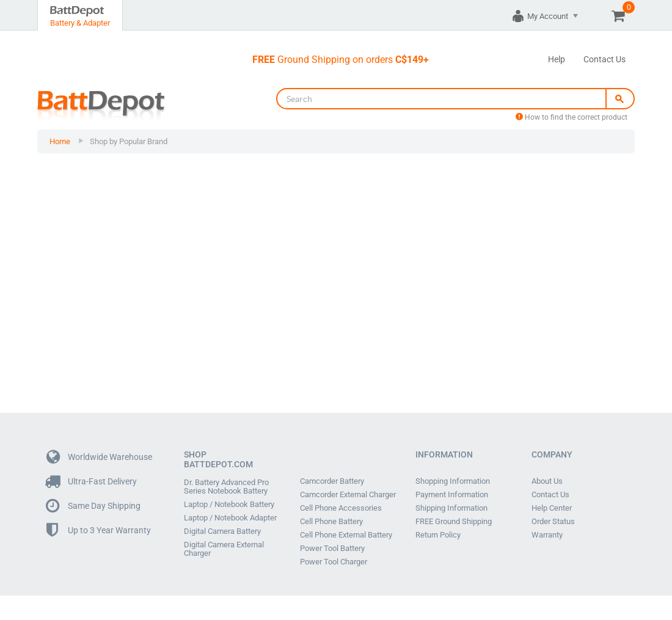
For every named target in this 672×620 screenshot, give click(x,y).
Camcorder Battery (332, 481)
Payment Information (452, 495)
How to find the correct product (572, 117)
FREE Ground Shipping (454, 522)
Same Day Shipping (93, 506)
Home (60, 141)
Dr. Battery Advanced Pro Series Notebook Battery (226, 487)
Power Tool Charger (334, 562)
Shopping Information (453, 481)
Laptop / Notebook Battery (229, 505)
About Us (547, 481)
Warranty (547, 535)
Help (557, 59)
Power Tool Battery (332, 549)
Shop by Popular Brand (129, 141)
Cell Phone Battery (331, 522)
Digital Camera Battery (222, 531)
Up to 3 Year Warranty (99, 531)
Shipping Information (451, 508)
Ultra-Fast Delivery (92, 482)
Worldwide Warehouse (99, 457)
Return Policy (438, 535)
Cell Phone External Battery (346, 535)
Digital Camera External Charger (224, 549)
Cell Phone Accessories (341, 508)
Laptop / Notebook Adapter (230, 518)
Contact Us (604, 59)
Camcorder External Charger (348, 495)
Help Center (552, 508)
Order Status (553, 522)
